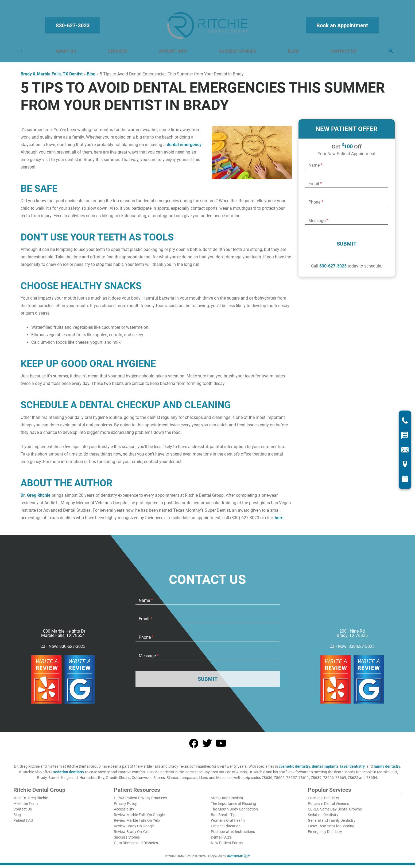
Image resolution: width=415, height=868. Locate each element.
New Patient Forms (227, 846)
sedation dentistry (69, 775)
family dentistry (387, 769)
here (279, 520)
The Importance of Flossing (233, 806)
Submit (347, 246)
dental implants (325, 769)
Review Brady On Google (134, 829)
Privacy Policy (125, 806)
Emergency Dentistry (325, 834)
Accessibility (124, 812)
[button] (390, 53)
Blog (293, 53)
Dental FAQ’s (221, 840)
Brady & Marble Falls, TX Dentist (52, 77)
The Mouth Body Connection (234, 812)
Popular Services (329, 793)
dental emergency (184, 147)
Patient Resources (137, 793)
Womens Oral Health (228, 823)
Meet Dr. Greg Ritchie (31, 801)
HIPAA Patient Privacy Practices (140, 801)
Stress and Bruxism (227, 801)
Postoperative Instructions (233, 834)
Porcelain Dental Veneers (328, 806)
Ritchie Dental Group (39, 793)
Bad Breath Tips (224, 817)
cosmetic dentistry (294, 769)
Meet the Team (26, 806)
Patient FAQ (23, 823)
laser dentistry (352, 769)
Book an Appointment (341, 27)
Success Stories (237, 53)
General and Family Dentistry (332, 823)
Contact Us (343, 53)
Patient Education (226, 829)
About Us (67, 53)
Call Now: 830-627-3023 (63, 649)
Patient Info (173, 53)
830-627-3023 (74, 27)
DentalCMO (238, 859)
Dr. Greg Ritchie (36, 498)
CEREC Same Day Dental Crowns (335, 812)
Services (118, 53)
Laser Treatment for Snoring (331, 829)
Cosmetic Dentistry (323, 801)
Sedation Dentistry (323, 817)
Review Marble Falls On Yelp (137, 823)
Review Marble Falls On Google (139, 817)
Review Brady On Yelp (132, 834)
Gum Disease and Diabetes (136, 846)
